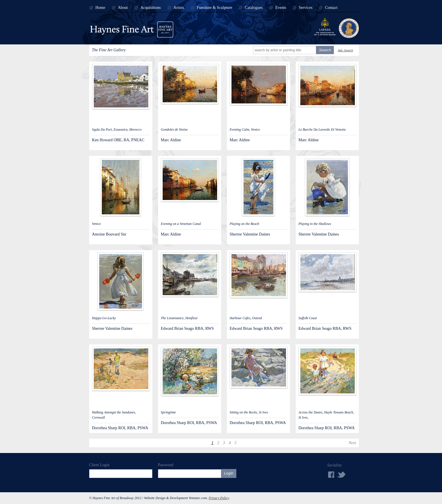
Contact (331, 8)
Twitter (342, 474)
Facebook (331, 475)
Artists (179, 8)
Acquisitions (151, 8)
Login (229, 473)
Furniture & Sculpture (215, 8)
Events (281, 8)
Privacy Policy (219, 498)
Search (325, 50)
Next (352, 443)
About (123, 8)
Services (306, 8)
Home (100, 8)
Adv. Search (345, 50)
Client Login (99, 465)
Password (166, 465)
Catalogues (254, 8)
